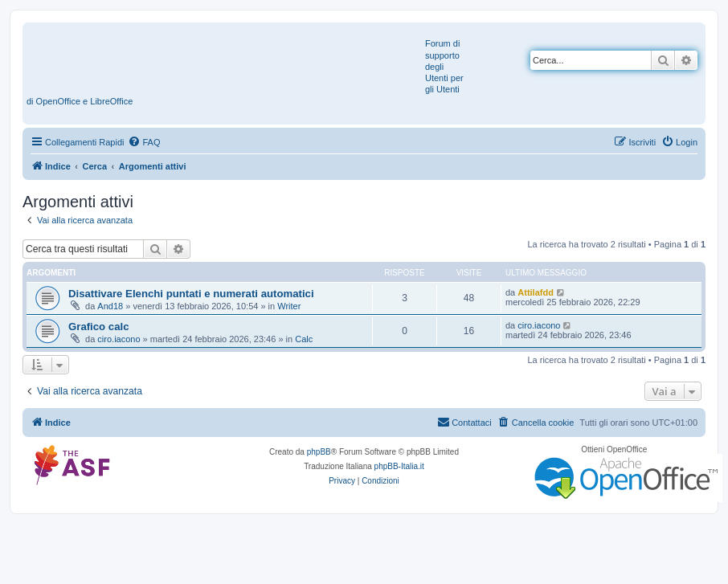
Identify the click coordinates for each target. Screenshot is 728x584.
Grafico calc (99, 327)
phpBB (319, 452)
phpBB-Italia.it (399, 466)
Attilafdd (536, 292)
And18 (110, 306)
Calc (304, 339)
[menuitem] (144, 142)
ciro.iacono (119, 339)
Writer (289, 306)
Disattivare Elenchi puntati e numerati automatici (191, 294)
